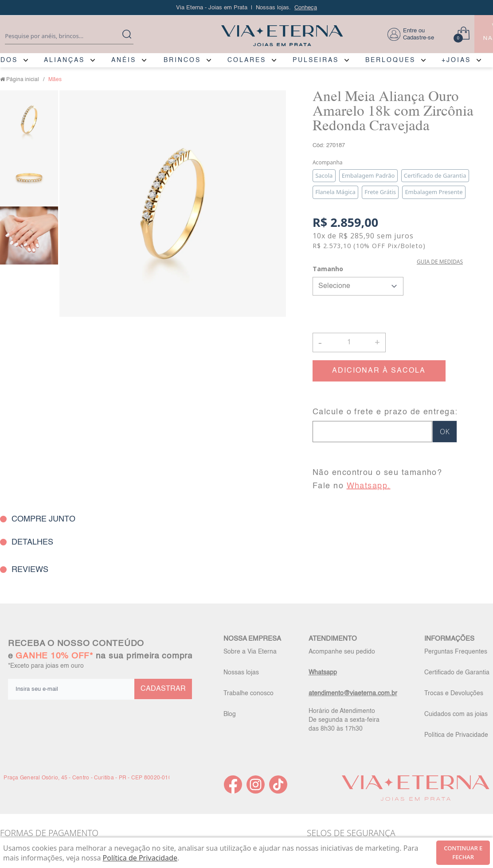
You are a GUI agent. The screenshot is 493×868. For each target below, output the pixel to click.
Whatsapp (323, 673)
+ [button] (377, 342)
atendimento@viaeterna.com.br (353, 693)
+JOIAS (456, 60)
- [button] (320, 342)
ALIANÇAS (64, 60)
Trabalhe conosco (248, 693)
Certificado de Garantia (457, 673)
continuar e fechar (463, 852)
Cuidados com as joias (456, 714)
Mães (55, 80)
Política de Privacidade (456, 735)
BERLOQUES (390, 60)
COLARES (247, 60)
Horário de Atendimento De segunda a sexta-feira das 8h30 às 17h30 (344, 720)
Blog (230, 714)
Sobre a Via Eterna (250, 652)
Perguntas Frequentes (456, 652)
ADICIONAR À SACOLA (379, 371)
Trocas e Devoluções (454, 693)
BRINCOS (182, 60)
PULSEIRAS (316, 60)
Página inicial (23, 80)
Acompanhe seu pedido (342, 652)
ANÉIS (124, 60)
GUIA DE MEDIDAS (440, 262)
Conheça (306, 8)
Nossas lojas (241, 673)
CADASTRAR (163, 689)
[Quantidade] (349, 343)
